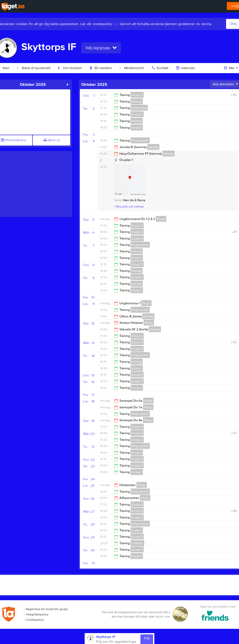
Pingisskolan (140, 140)
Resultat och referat (129, 207)
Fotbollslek (139, 108)
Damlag (137, 102)
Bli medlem (101, 68)
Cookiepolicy (34, 620)
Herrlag (137, 121)
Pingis (161, 219)
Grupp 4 (137, 226)
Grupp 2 (137, 114)
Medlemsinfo (132, 68)
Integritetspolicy (36, 614)
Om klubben (70, 68)
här (115, 24)
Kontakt (160, 68)
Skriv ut (52, 140)
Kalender (186, 68)
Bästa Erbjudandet (34, 68)
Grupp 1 (137, 128)
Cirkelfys (137, 543)
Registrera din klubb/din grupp (46, 609)
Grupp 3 (137, 95)
